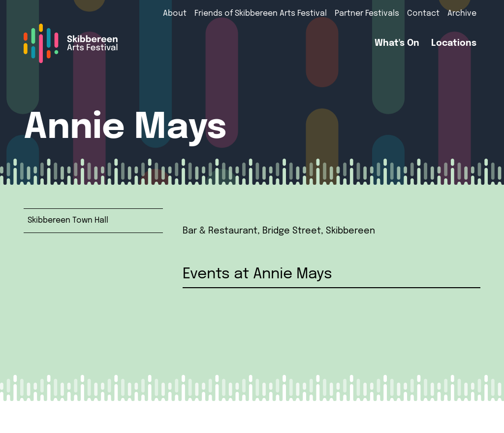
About (175, 14)
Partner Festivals (367, 14)
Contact (423, 14)
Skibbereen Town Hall (68, 220)
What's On (397, 43)
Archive (462, 14)
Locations (454, 43)
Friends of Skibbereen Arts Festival (261, 14)
